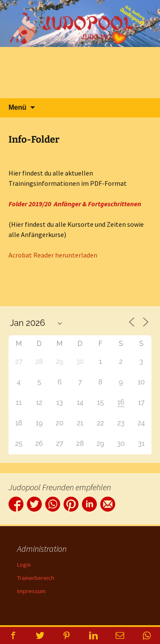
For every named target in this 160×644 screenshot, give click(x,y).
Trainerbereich (36, 578)
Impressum (31, 591)
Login (24, 565)
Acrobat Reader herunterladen (53, 255)
